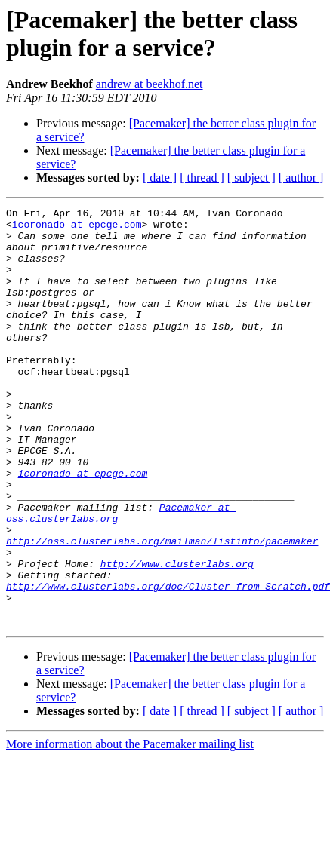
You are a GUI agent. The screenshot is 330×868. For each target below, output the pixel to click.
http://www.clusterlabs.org (177, 636)
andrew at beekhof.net (150, 84)
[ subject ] (251, 178)
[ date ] (160, 178)
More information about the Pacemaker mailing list (130, 828)
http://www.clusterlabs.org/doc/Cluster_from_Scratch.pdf (168, 663)
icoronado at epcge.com (77, 229)
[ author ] (301, 178)
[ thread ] (202, 178)
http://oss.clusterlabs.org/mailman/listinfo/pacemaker (162, 609)
